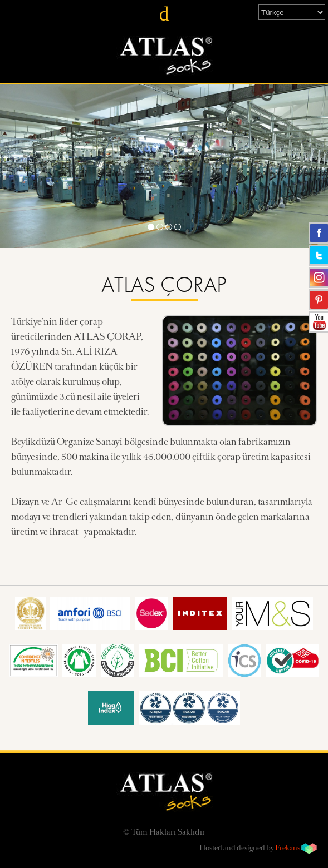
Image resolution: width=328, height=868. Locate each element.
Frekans (288, 849)
